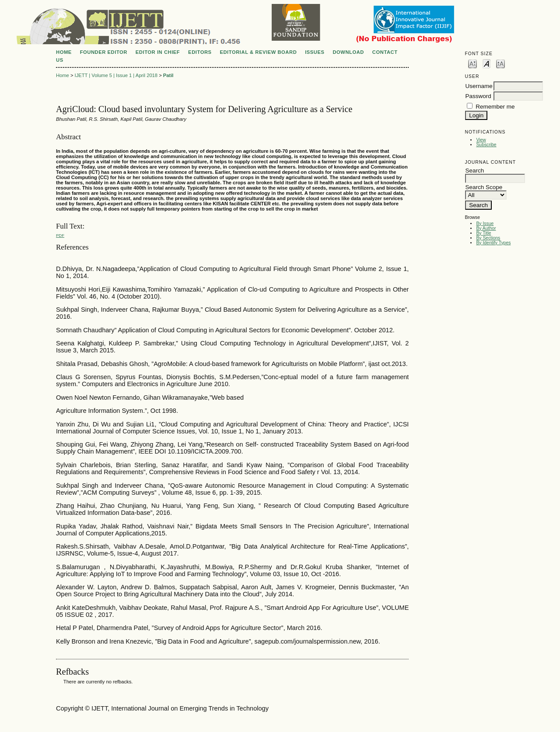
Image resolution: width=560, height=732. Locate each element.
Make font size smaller (472, 63)
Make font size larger (500, 63)
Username (479, 86)
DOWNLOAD (348, 52)
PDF (60, 235)
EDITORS (200, 52)
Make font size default (486, 63)
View (481, 140)
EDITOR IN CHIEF (158, 52)
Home (64, 52)
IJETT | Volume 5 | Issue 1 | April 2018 (116, 75)
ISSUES (315, 52)
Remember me (495, 107)
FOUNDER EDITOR (104, 52)
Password (478, 96)
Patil (168, 75)
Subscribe (486, 145)
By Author (486, 228)
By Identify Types (493, 243)
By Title (483, 233)
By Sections (488, 238)
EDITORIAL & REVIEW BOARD (258, 52)
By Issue (485, 223)
